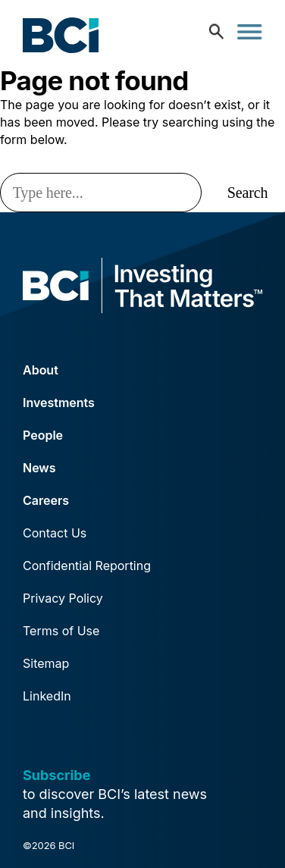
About (41, 370)
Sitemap (46, 663)
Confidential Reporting (87, 566)
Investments (59, 403)
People (43, 435)
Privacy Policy (63, 598)
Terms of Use (61, 631)
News (39, 468)
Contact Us (55, 533)
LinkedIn (47, 696)
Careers (46, 500)
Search (248, 193)
